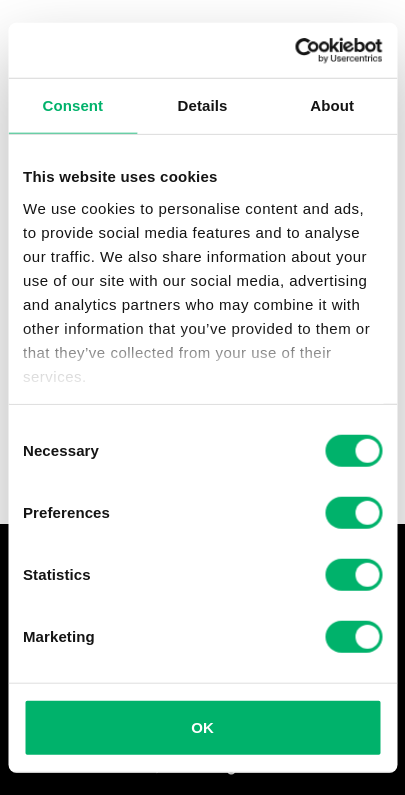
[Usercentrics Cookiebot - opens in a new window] (294, 50)
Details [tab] (203, 105)
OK (202, 727)
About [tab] (332, 105)
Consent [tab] (72, 105)
